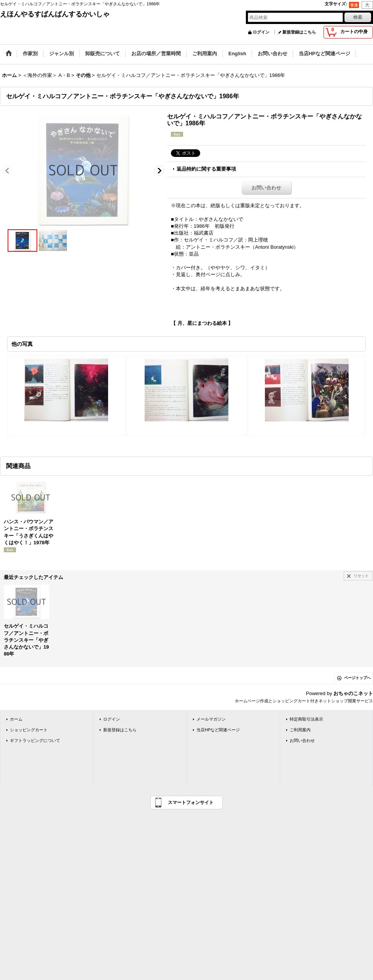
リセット (361, 576)
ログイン (261, 32)
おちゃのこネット (353, 693)
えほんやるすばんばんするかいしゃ (55, 14)
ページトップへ (357, 678)
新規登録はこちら (299, 32)
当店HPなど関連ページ (218, 730)
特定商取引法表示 (306, 719)
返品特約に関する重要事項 (206, 169)
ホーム (16, 719)
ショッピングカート (29, 730)
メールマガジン (211, 719)
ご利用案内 (300, 730)
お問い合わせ (266, 188)
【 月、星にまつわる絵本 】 (202, 323)
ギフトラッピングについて (35, 740)
